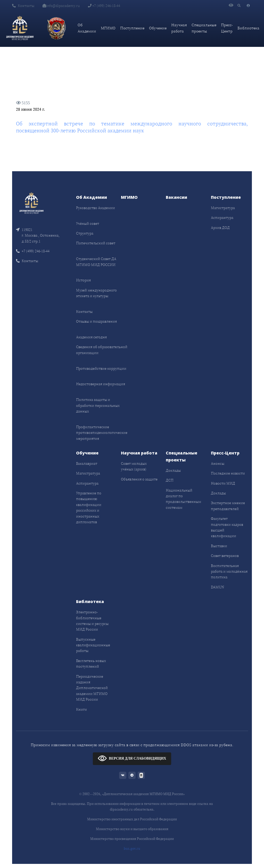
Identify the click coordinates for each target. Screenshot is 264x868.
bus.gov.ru (132, 849)
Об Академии (87, 28)
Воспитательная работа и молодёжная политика (229, 571)
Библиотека (248, 28)
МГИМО (108, 28)
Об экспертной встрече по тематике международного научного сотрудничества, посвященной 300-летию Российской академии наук (132, 127)
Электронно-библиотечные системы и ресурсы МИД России (92, 621)
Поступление (132, 28)
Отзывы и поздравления (96, 321)
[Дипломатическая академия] (20, 28)
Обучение (158, 28)
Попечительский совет (96, 243)
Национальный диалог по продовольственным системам (183, 499)
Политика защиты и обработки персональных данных (98, 405)
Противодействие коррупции (101, 368)
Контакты (23, 6)
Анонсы (218, 463)
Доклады (173, 470)
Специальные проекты (204, 28)
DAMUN (217, 587)
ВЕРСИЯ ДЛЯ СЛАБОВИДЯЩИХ (132, 758)
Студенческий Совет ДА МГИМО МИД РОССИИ (96, 262)
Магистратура (223, 208)
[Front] (31, 203)
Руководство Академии (96, 208)
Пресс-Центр (227, 28)
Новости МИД (223, 483)
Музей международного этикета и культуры (96, 293)
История (83, 280)
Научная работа (179, 28)
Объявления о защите (139, 479)
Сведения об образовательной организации (102, 350)
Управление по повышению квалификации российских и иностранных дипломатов (89, 508)
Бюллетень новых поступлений (91, 664)
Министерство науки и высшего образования (132, 829)
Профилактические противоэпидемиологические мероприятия (102, 433)
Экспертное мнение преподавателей (228, 506)
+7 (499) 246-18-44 (104, 6)
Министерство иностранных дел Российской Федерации (132, 819)
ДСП (170, 480)
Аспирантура (222, 218)
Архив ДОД (220, 228)
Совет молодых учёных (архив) (134, 466)
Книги (81, 709)
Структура (85, 233)
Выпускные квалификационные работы (93, 645)
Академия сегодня (91, 337)
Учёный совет (88, 224)
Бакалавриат (87, 463)
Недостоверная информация (101, 384)
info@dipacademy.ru (61, 6)
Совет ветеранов (225, 556)
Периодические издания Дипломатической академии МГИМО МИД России (92, 688)
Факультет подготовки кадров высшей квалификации (227, 527)
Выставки (219, 546)
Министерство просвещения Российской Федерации (132, 839)
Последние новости (228, 473)
